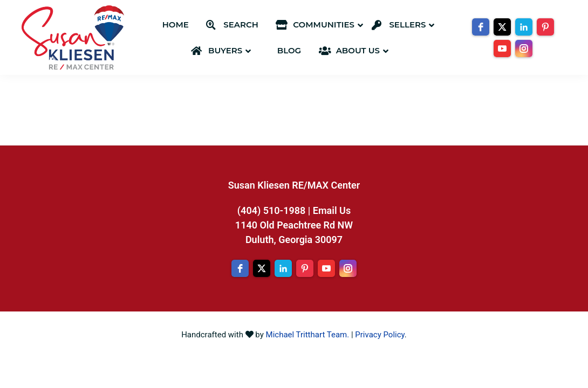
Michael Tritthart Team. (308, 335)
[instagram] (524, 48)
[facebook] (481, 27)
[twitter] (502, 27)
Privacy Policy (380, 335)
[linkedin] (524, 27)
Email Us (332, 210)
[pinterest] (545, 27)
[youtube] (502, 48)
